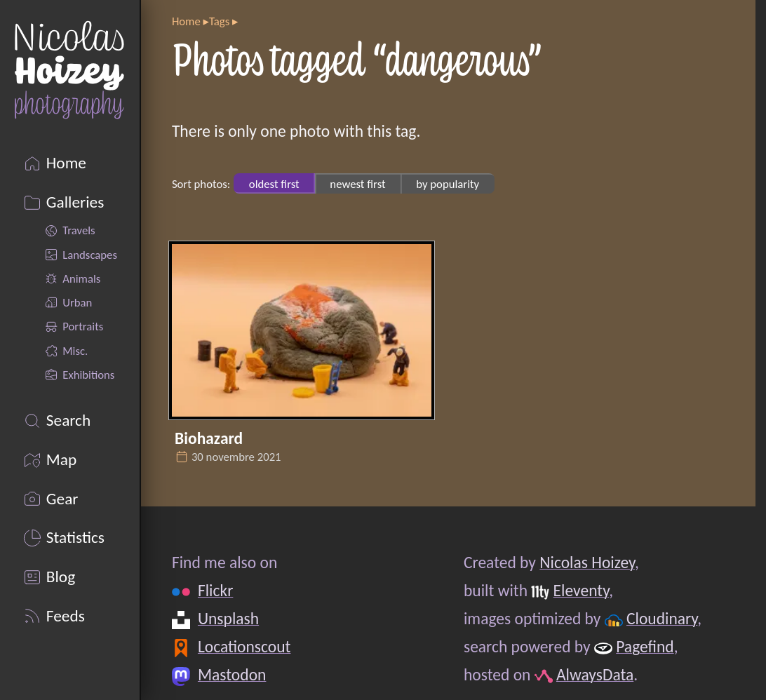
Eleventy (582, 591)
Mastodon (232, 675)
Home (186, 21)
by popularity (448, 184)
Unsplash (228, 619)
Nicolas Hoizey (587, 563)
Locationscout (244, 647)
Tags (219, 21)
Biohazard (209, 438)
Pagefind (645, 647)
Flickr (215, 591)
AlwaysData (595, 675)
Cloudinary (662, 619)
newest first (357, 184)
